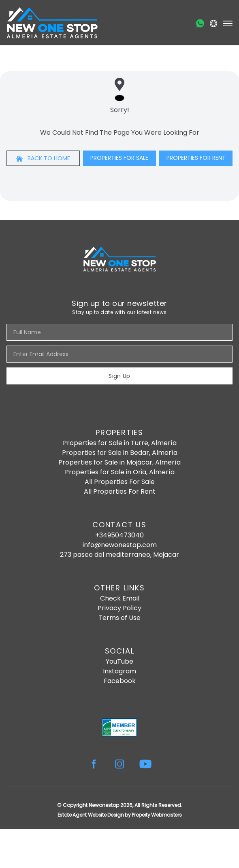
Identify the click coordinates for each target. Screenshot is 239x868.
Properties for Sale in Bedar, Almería (120, 453)
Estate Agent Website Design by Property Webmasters (120, 815)
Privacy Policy (119, 608)
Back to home (43, 158)
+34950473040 (119, 535)
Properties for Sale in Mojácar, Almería (119, 462)
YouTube (119, 661)
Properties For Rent (196, 158)
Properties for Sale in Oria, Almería (120, 472)
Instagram (119, 671)
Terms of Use (119, 618)
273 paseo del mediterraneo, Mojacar (119, 555)
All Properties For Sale (120, 482)
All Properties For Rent (120, 491)
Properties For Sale (119, 158)
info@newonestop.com (120, 545)
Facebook (120, 681)
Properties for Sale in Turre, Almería (120, 443)
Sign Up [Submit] (119, 376)
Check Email (120, 598)
